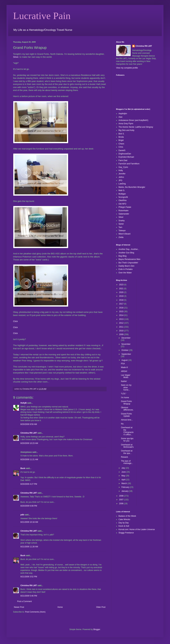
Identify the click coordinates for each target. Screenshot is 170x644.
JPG (120, 180)
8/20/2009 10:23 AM (29, 443)
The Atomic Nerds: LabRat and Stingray (136, 127)
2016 (122, 308)
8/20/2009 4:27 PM (29, 484)
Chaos (121, 144)
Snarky (122, 221)
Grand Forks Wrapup (126, 402)
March (124, 483)
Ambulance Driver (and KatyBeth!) (133, 120)
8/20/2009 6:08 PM (29, 506)
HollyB (24, 403)
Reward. (125, 457)
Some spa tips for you (127, 440)
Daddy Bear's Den (126, 266)
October (125, 350)
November (126, 344)
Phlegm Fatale (125, 207)
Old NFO (122, 204)
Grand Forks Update (126, 415)
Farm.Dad (123, 160)
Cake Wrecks (124, 519)
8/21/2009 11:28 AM (29, 547)
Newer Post (19, 607)
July (123, 468)
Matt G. (122, 190)
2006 (122, 504)
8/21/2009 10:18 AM (29, 522)
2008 (122, 496)
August (125, 360)
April (124, 480)
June (124, 472)
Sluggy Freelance (126, 533)
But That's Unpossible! (128, 263)
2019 (122, 296)
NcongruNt (123, 197)
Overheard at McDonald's (127, 446)
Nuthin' (124, 381)
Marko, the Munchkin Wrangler (132, 187)
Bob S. (121, 134)
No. (123, 424)
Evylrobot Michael (126, 157)
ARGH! (124, 371)
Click (15, 321)
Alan (120, 117)
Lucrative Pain (42, 16)
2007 (122, 500)
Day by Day (124, 523)
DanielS (122, 150)
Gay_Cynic (123, 167)
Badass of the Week (127, 516)
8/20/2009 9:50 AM (29, 424)
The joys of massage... (127, 462)
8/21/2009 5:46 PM (29, 596)
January (125, 491)
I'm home (125, 398)
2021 (122, 289)
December (126, 338)
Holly (121, 170)
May (124, 476)
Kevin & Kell (124, 526)
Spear (121, 224)
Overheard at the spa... (127, 452)
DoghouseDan (125, 154)
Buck (23, 468)
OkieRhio (123, 200)
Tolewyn (122, 231)
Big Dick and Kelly (126, 130)
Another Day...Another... (129, 249)
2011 (122, 327)
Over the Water (125, 273)
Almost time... (127, 420)
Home (60, 607)
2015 (122, 312)
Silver (16, 57)
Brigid (121, 140)
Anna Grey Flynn (126, 124)
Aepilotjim (123, 114)
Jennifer (122, 174)
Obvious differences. (127, 409)
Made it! (124, 367)
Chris (121, 147)
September (126, 354)
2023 (122, 285)
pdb (22, 515)
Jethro (121, 177)
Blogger (97, 629)
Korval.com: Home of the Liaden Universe (137, 529)
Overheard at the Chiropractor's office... (127, 431)
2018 (122, 300)
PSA (123, 364)
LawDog (122, 184)
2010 (122, 331)
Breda (121, 137)
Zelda (121, 237)
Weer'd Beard (124, 234)
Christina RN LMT (29, 433)
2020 (122, 292)
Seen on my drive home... (126, 387)
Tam (120, 227)
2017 (122, 304)
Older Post (101, 607)
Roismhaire (123, 211)
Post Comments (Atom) (35, 612)
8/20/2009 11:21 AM (29, 459)
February (126, 487)
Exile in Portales (126, 269)
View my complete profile (127, 68)
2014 (122, 315)
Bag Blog (123, 256)
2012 (122, 323)
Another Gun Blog (126, 253)
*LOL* (124, 394)
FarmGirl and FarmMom (129, 164)
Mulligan (122, 194)
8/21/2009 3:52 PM (29, 577)
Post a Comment (24, 601)
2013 (122, 319)
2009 (122, 334)
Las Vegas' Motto (126, 376)
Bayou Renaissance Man (129, 259)
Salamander (124, 214)
